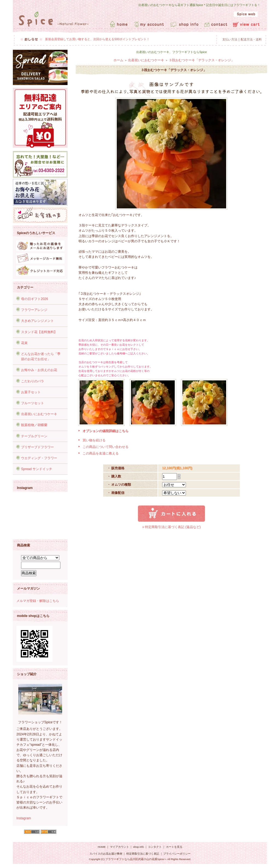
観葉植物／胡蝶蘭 (34, 425)
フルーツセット (33, 403)
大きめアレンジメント (37, 321)
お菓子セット (31, 392)
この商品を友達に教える (101, 453)
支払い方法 (230, 39)
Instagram (24, 818)
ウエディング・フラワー (39, 458)
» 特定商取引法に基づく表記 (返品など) (171, 527)
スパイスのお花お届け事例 (106, 854)
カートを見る (174, 847)
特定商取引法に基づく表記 (143, 854)
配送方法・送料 (251, 39)
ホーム (118, 60)
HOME (102, 847)
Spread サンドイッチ (37, 469)
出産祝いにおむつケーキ (39, 414)
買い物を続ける (94, 440)
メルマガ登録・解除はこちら (38, 601)
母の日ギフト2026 (35, 299)
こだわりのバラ (33, 381)
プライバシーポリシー (177, 854)
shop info (138, 847)
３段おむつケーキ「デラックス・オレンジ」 (202, 60)
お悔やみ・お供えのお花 (39, 370)
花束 (24, 343)
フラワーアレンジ (34, 310)
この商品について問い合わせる (106, 447)
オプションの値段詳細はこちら (106, 431)
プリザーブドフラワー (37, 447)
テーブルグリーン (34, 436)
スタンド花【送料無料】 (39, 332)
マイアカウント (119, 847)
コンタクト (155, 847)
